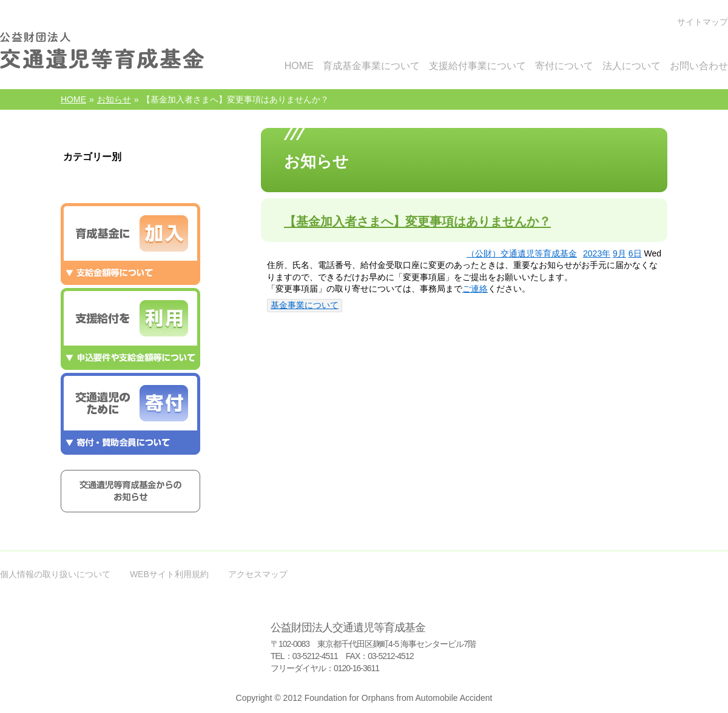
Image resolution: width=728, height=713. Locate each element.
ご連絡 (475, 289)
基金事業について (305, 305)
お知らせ (114, 99)
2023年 (597, 253)
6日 (635, 253)
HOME (73, 99)
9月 (619, 253)
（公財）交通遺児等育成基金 (522, 253)
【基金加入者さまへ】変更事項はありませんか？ (417, 221)
